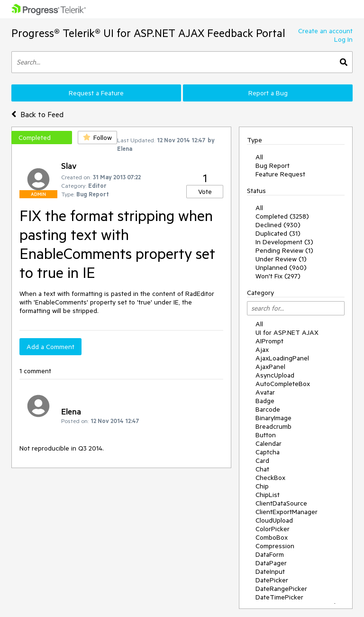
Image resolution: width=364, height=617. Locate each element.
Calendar (268, 443)
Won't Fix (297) (278, 276)
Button (266, 435)
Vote (205, 192)
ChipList (268, 495)
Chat (262, 469)
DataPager (271, 563)
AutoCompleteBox (283, 384)
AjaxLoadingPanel (282, 358)
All (259, 157)
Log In (343, 39)
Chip (262, 486)
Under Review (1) (281, 259)
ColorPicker (273, 529)
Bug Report (273, 166)
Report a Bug (268, 93)
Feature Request (280, 174)
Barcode (268, 409)
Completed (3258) (282, 216)
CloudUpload (274, 520)
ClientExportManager (287, 512)
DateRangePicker (281, 589)
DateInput (270, 571)
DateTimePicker (279, 597)
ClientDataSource (281, 503)
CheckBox (270, 478)
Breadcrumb (273, 426)
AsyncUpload (275, 375)
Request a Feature (96, 93)
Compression (275, 546)
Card (262, 460)
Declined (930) (278, 225)
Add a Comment (50, 347)
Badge (265, 401)
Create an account (325, 31)
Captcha (268, 452)
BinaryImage (273, 418)
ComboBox (272, 537)
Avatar (265, 392)
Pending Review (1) (284, 250)
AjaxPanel (270, 367)
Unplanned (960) (281, 267)
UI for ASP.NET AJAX (287, 332)
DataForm (270, 554)
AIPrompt (269, 341)
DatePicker (272, 580)
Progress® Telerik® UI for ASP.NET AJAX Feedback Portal (148, 33)
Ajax (262, 350)
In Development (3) (284, 242)
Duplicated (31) (278, 233)
